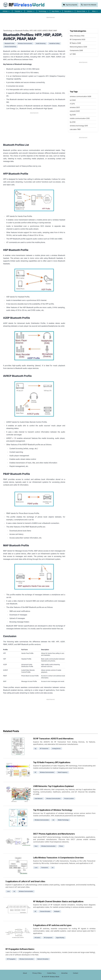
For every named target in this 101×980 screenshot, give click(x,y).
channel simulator (45, 911)
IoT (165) (73, 54)
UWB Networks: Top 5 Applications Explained (53, 786)
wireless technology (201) (79, 126)
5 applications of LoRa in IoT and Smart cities (25, 881)
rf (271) (72, 104)
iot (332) (73, 100)
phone (61, 846)
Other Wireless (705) (77, 36)
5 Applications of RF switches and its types (52, 925)
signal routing (60, 938)
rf (35, 772)
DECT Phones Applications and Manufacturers (54, 834)
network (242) (75, 111)
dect (36, 846)
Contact (76, 973)
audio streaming (41, 43)
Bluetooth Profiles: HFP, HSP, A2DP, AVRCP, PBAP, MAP (36, 31)
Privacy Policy (37, 973)
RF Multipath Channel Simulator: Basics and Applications (58, 901)
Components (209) (76, 50)
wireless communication (25, 43)
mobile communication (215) (80, 118)
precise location (69, 798)
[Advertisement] (50, 23)
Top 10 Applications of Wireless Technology (53, 810)
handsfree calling (54, 43)
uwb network (39, 798)
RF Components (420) (78, 39)
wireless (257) (75, 107)
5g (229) (73, 115)
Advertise (64, 973)
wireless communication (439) (80, 96)
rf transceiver (44, 749)
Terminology (8, 31)
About (25, 973)
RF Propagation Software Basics (20, 949)
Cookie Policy (51, 973)
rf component (48, 938)
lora (36, 868)
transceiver (45, 868)
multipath (57, 911)
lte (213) (73, 122)
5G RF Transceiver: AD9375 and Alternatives (53, 739)
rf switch (37, 938)
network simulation (43, 959)
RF (24, 5)
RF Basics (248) (75, 43)
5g (35, 749)
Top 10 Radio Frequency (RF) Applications (52, 762)
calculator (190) (75, 129)
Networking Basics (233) (78, 47)
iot (53, 820)
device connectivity (10, 47)
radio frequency (63, 772)
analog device (56, 749)
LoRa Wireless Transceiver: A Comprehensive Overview (58, 858)
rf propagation (11, 959)
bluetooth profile (9, 43)
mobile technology (63, 820)
